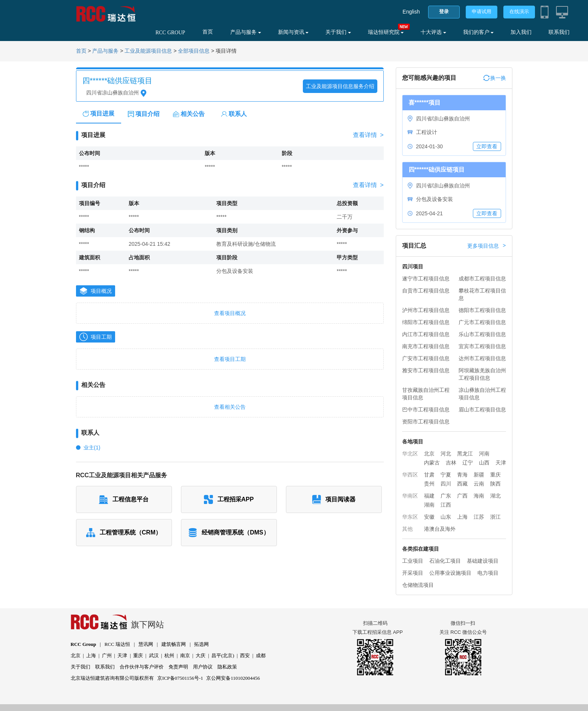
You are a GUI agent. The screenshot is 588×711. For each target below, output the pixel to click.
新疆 (479, 475)
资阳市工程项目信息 (426, 422)
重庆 (495, 475)
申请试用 (482, 11)
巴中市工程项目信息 (426, 410)
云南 (479, 484)
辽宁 (468, 463)
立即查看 (487, 146)
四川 (446, 484)
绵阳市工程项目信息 (426, 322)
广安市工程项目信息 (426, 358)
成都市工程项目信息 (482, 279)
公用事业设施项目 (450, 573)
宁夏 (446, 475)
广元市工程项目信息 (482, 322)
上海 (462, 517)
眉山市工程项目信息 (482, 410)
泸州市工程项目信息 (426, 310)
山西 (484, 463)
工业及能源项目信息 (148, 51)
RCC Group (84, 644)
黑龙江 (465, 454)
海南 (479, 496)
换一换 (495, 78)
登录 (444, 11)
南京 (185, 655)
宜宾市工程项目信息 (482, 346)
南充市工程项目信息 (426, 346)
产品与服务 (246, 32)
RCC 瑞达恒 (117, 644)
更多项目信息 (486, 246)
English (411, 12)
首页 (208, 32)
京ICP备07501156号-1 (180, 678)
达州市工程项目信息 (482, 358)
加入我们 (521, 32)
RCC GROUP (170, 33)
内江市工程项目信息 (426, 334)
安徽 (429, 517)
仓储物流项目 (418, 585)
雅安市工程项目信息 (426, 370)
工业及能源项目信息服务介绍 (340, 86)
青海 (462, 475)
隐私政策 (227, 667)
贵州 (429, 484)
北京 (429, 454)
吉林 (451, 463)
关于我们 (338, 32)
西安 (245, 655)
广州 (107, 655)
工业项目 (413, 561)
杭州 (169, 655)
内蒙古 (432, 463)
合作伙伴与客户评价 (142, 667)
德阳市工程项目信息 (482, 310)
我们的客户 (479, 32)
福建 (429, 496)
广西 (462, 496)
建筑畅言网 (174, 644)
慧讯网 (146, 644)
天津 (501, 463)
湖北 (495, 496)
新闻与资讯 (293, 32)
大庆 (201, 655)
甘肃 (429, 475)
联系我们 (559, 32)
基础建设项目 (483, 561)
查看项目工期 (230, 359)
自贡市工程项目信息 (426, 291)
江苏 (479, 517)
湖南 (429, 505)
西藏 (462, 484)
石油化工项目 (445, 561)
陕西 (495, 484)
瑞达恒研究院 (386, 32)
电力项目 (488, 573)
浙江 (495, 517)
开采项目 (413, 573)
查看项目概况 (230, 313)
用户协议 (203, 667)
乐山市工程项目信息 (482, 334)
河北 (446, 454)
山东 (446, 517)
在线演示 (519, 11)
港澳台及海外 (440, 529)
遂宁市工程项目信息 (426, 279)
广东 (446, 496)
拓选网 (201, 644)
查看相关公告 (230, 407)
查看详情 (368, 135)
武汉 (154, 655)
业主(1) (92, 448)
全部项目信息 (194, 51)
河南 (484, 454)
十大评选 (433, 32)
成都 (261, 655)
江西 (446, 505)
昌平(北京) (223, 655)
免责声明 (178, 667)
